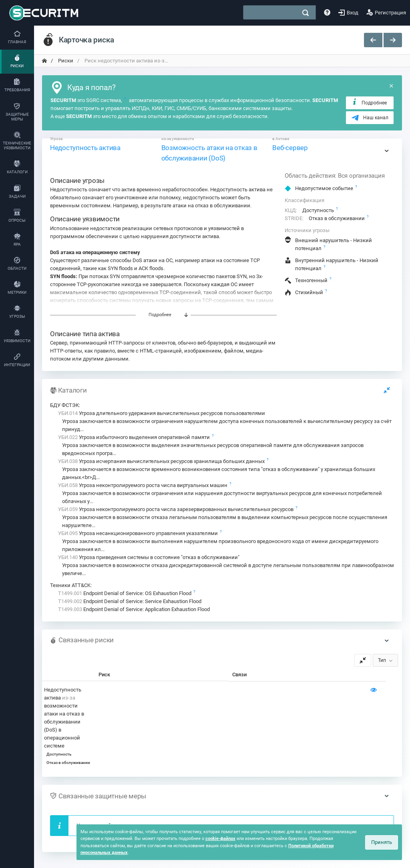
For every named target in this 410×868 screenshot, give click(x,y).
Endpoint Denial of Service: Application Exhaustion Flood (134, 609)
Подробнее (369, 102)
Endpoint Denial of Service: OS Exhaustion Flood (125, 593)
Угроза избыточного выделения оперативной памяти (135, 437)
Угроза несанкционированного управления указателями (139, 533)
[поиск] (305, 13)
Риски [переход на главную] (65, 61)
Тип (382, 660)
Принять (382, 842)
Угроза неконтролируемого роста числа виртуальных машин (143, 485)
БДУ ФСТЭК (64, 405)
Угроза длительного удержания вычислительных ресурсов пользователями (162, 413)
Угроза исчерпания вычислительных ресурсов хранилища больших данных (162, 461)
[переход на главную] (44, 61)
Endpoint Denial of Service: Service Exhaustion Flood (130, 601)
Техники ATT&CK (70, 585)
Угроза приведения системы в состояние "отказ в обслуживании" (149, 557)
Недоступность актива (85, 148)
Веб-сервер (290, 148)
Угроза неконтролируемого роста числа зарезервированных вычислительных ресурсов (176, 509)
